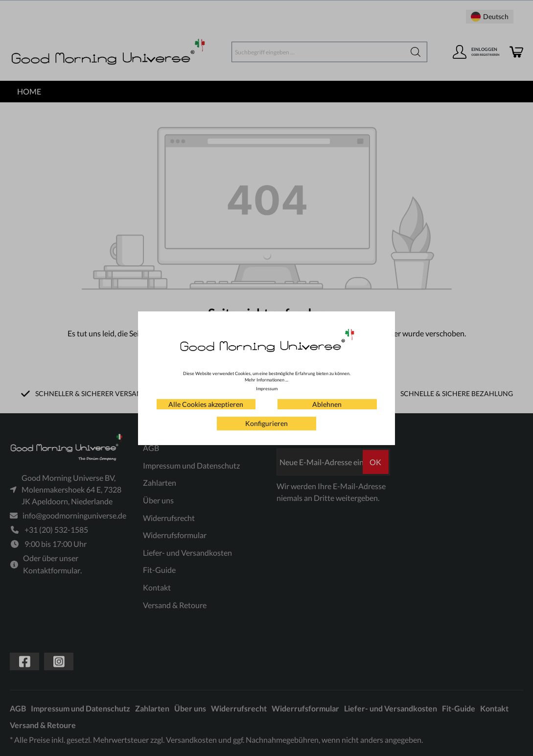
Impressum (267, 389)
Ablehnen (327, 404)
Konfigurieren (266, 423)
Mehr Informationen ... (266, 380)
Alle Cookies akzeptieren (206, 404)
